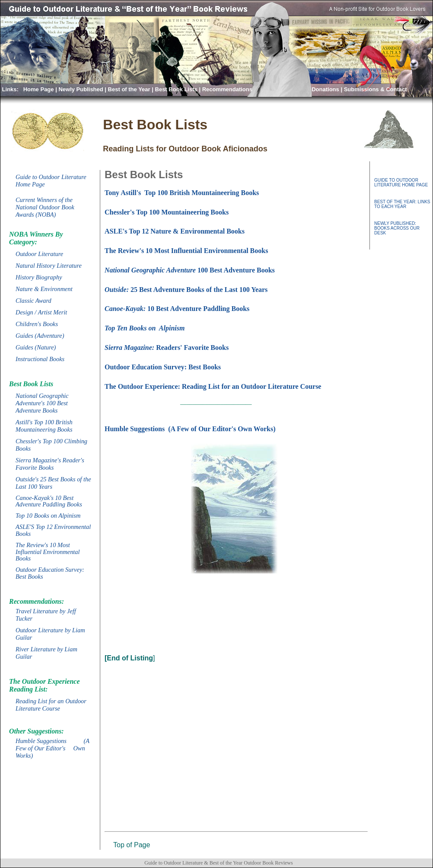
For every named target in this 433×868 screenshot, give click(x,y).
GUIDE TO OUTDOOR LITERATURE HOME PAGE (401, 183)
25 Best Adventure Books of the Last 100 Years (186, 290)
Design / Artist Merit (41, 312)
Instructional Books (40, 359)
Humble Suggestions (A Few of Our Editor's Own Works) (53, 748)
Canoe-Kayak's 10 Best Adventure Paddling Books (49, 501)
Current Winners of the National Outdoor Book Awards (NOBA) (45, 207)
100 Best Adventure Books (190, 270)
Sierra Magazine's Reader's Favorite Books (50, 464)
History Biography (39, 277)
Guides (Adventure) (40, 336)
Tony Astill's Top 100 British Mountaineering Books (182, 193)
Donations (325, 89)
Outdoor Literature (39, 254)
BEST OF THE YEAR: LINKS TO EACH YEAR (402, 204)
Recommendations (228, 89)
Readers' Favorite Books (167, 348)
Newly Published (81, 89)
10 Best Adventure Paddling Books (177, 309)
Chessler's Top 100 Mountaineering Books (167, 212)
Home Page (39, 89)
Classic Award (33, 301)
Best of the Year (129, 89)
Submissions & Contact (376, 89)
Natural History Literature (49, 266)
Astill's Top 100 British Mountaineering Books (44, 426)
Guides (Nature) (36, 347)
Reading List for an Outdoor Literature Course (51, 705)
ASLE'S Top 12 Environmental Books (53, 530)
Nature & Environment (44, 289)
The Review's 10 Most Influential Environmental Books (48, 552)
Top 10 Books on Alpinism (48, 516)
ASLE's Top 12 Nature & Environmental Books (175, 231)
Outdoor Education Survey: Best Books (50, 573)
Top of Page (132, 845)
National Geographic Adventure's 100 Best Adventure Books (42, 403)
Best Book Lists (176, 89)
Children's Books (37, 324)
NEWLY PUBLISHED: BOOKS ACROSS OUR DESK (397, 228)
